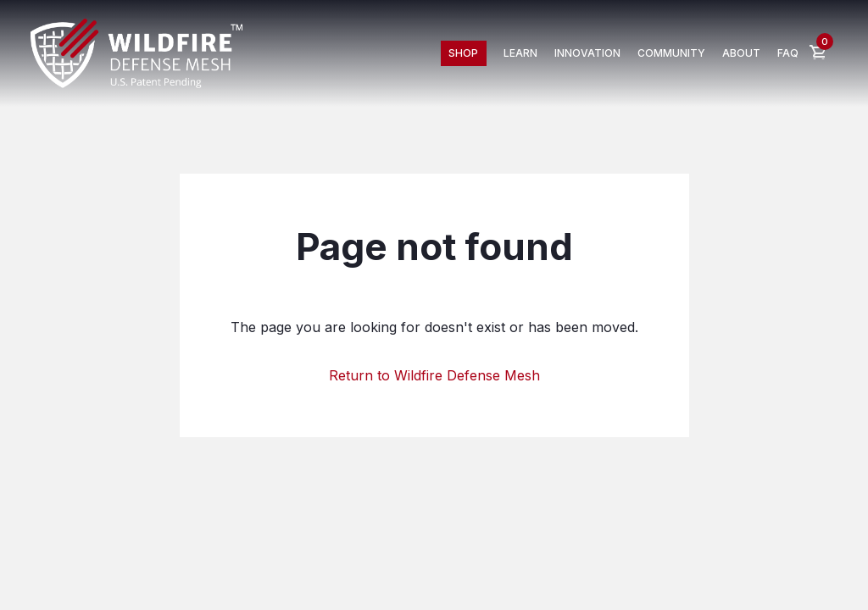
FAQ (788, 53)
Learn (520, 53)
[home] (136, 53)
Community (671, 53)
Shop (463, 53)
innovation (587, 53)
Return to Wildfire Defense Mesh (434, 375)
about (741, 53)
